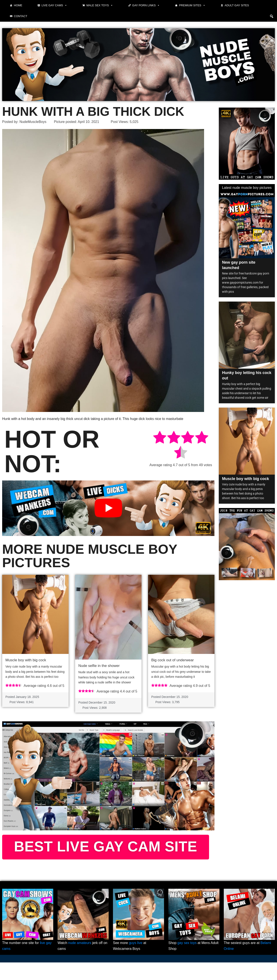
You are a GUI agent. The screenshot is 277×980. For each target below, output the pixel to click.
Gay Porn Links (146, 5)
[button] (272, 16)
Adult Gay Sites (237, 5)
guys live (136, 960)
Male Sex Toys (100, 5)
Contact (21, 16)
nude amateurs (80, 960)
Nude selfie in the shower (99, 666)
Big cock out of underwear (173, 660)
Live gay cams (54, 5)
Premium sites (192, 5)
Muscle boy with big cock (26, 660)
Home (18, 5)
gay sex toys (187, 960)
